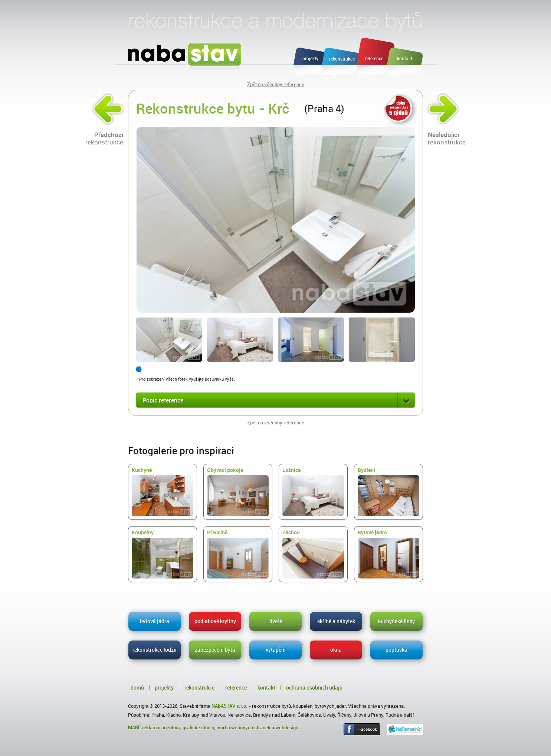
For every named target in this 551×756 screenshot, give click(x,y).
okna (336, 650)
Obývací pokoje (238, 492)
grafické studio (198, 728)
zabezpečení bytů (215, 650)
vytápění (276, 650)
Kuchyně (163, 492)
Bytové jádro (388, 554)
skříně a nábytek (336, 621)
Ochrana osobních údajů (314, 688)
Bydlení (388, 492)
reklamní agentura (161, 728)
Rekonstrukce (199, 688)
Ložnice (313, 492)
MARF (134, 728)
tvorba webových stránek (243, 728)
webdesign (287, 728)
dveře (276, 621)
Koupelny (163, 554)
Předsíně (238, 554)
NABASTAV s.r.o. (229, 706)
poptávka (396, 650)
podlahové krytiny (215, 621)
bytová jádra (155, 621)
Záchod (313, 554)
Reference (236, 688)
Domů (137, 688)
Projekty (164, 688)
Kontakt (266, 688)
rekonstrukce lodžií (155, 650)
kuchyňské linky (396, 621)
